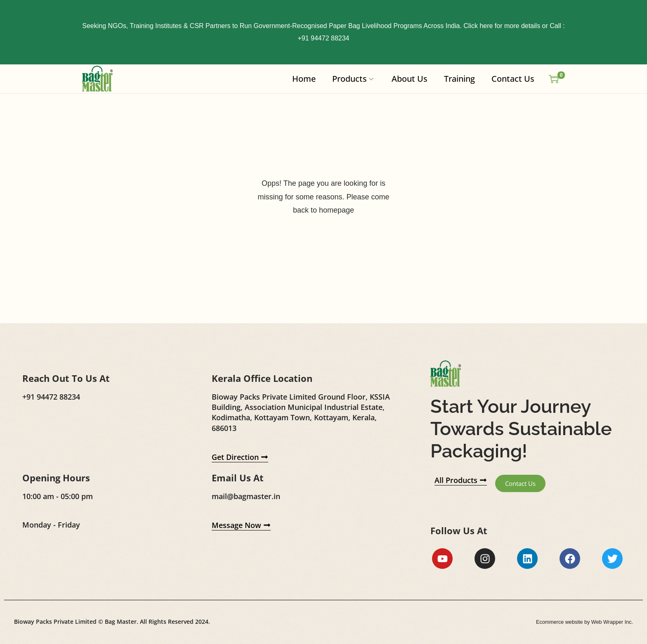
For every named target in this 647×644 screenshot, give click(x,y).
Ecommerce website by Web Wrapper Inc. (579, 623)
